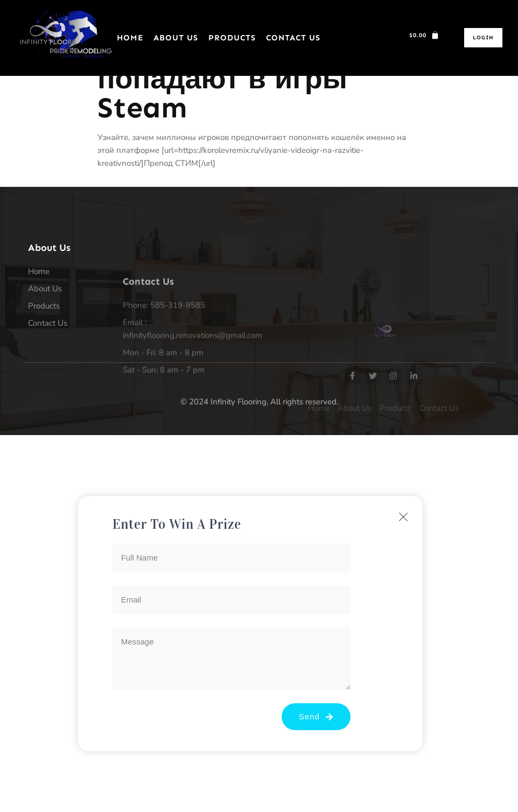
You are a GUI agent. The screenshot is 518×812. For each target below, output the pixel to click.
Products (232, 38)
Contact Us (293, 38)
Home (130, 38)
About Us (176, 38)
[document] (259, 624)
